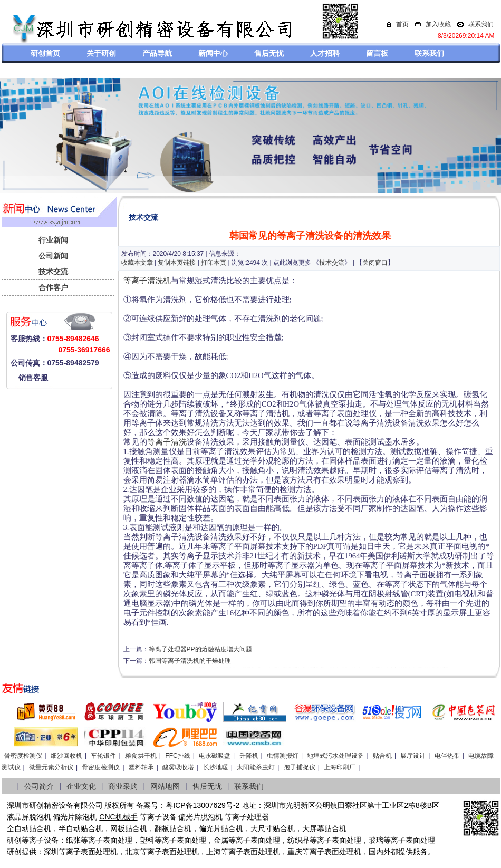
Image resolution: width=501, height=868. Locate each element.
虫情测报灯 (283, 756)
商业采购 (123, 786)
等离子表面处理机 (88, 852)
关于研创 (101, 53)
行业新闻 (53, 240)
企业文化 (81, 786)
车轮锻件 (103, 756)
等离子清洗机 (147, 281)
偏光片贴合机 (221, 828)
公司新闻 (53, 256)
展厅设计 (413, 756)
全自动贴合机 (29, 828)
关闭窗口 (375, 263)
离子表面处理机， (339, 852)
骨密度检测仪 (23, 756)
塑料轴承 (141, 767)
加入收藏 (438, 24)
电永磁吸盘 (215, 756)
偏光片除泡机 (75, 817)
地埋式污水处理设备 (335, 756)
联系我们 (481, 24)
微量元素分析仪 (51, 767)
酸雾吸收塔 (178, 767)
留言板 (377, 53)
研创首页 (45, 53)
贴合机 (382, 756)
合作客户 (53, 287)
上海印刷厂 (340, 767)
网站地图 (165, 786)
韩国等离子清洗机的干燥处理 (190, 661)
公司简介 (39, 786)
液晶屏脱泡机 (29, 817)
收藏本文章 (137, 263)
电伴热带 (447, 756)
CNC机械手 (118, 817)
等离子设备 (158, 817)
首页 (402, 24)
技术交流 (53, 272)
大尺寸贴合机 (273, 828)
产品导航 (157, 53)
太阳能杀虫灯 (256, 767)
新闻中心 (213, 53)
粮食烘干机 (141, 756)
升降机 (249, 756)
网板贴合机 (129, 828)
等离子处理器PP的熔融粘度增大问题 (200, 649)
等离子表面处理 (107, 840)
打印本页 (214, 263)
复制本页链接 (177, 263)
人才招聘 (325, 53)
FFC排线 (177, 756)
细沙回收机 (66, 756)
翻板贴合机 (173, 828)
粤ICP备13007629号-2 (203, 805)
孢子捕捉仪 (300, 767)
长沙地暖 (216, 767)
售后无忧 (269, 53)
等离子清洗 (167, 442)
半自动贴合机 (81, 828)
